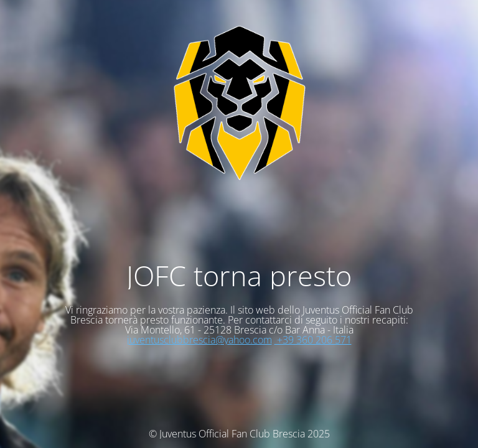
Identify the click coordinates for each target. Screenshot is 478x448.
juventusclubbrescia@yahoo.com (199, 340)
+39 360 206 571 (313, 340)
